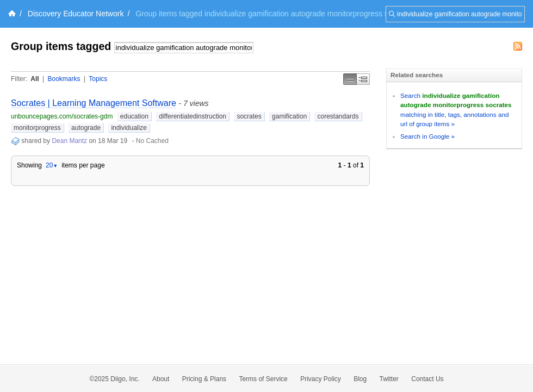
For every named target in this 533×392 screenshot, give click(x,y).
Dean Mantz (69, 141)
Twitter (389, 379)
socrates (249, 116)
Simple (350, 79)
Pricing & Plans (204, 379)
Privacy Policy (321, 379)
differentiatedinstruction (193, 116)
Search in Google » (427, 136)
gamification (289, 116)
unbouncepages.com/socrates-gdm (62, 116)
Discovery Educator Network (76, 14)
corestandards (338, 116)
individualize (129, 128)
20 (52, 165)
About (161, 379)
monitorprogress (37, 128)
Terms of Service (263, 379)
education (134, 116)
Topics (98, 79)
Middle (363, 79)
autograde (86, 128)
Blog (360, 379)
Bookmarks (64, 79)
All (35, 79)
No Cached (152, 141)
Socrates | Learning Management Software (94, 103)
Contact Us (427, 379)
